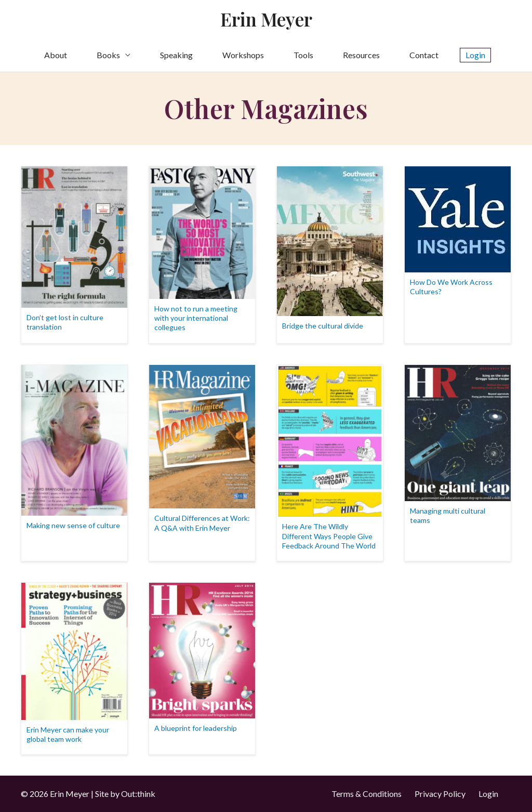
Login (488, 794)
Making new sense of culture (73, 525)
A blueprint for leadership (196, 728)
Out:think (138, 794)
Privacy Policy (440, 794)
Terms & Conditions (367, 794)
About (56, 55)
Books (108, 55)
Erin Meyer (266, 19)
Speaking (176, 55)
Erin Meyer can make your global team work (68, 734)
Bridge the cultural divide (323, 326)
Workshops (243, 55)
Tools (303, 55)
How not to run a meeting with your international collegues (196, 318)
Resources (361, 55)
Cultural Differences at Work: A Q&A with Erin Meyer (202, 523)
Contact (424, 55)
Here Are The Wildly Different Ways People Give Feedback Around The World (329, 536)
